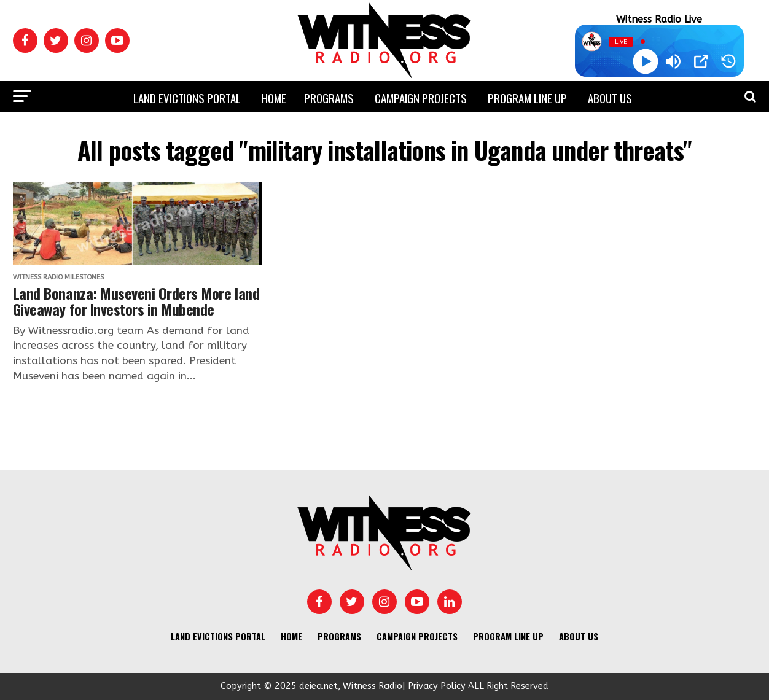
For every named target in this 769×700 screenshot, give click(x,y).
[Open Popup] (701, 61)
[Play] (645, 62)
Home (274, 98)
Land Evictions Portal (187, 98)
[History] (728, 61)
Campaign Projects (421, 98)
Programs (329, 98)
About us (610, 98)
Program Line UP (527, 98)
